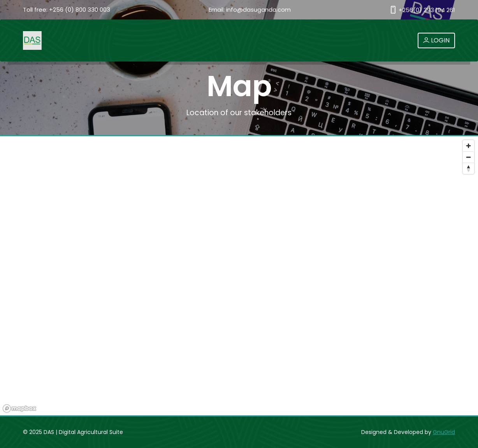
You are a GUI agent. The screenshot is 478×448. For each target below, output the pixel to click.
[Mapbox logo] (19, 408)
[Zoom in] (468, 146)
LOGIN (436, 40)
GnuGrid (444, 432)
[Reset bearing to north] (468, 168)
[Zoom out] (468, 157)
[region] (239, 276)
